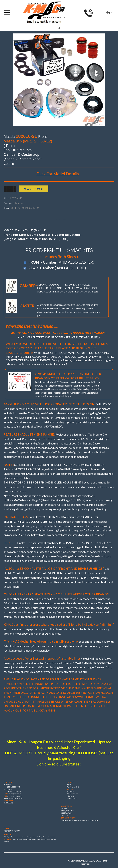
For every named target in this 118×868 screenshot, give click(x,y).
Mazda (19, 203)
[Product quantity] (10, 189)
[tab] (59, 220)
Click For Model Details (58, 174)
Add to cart (35, 189)
